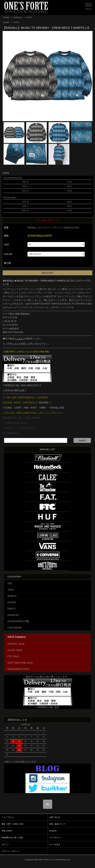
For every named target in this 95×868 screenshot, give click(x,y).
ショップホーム (8, 817)
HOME (6, 17)
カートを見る (55, 844)
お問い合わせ (55, 817)
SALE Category (17, 637)
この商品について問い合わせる (19, 428)
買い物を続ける (11, 433)
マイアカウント (56, 838)
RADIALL (18, 17)
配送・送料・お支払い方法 (12, 824)
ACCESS (53, 831)
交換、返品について (57, 824)
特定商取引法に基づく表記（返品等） (22, 418)
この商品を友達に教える (15, 423)
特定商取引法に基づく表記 (12, 838)
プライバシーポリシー (11, 851)
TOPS (29, 17)
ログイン (5, 844)
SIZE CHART (7, 831)
